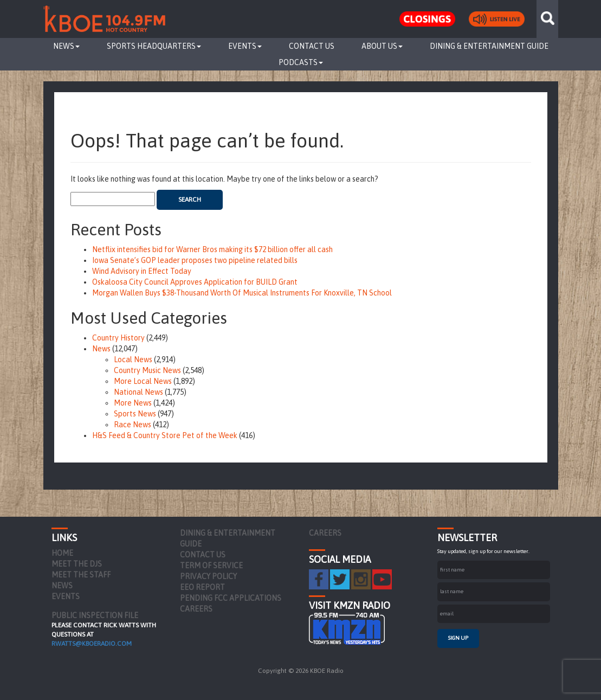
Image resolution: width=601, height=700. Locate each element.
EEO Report (202, 587)
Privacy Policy (208, 576)
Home (62, 553)
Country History (118, 338)
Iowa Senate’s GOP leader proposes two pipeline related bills (195, 260)
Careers (196, 609)
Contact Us (312, 46)
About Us (382, 46)
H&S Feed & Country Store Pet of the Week (165, 435)
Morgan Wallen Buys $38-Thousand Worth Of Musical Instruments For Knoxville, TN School (242, 293)
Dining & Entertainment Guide (489, 46)
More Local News (143, 381)
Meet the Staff (81, 575)
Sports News (135, 414)
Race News (133, 425)
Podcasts (301, 62)
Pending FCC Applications (231, 598)
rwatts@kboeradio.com (92, 644)
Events (245, 46)
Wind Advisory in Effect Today (142, 271)
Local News (133, 359)
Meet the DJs (77, 564)
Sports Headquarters (154, 46)
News (66, 46)
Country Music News (147, 370)
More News (133, 403)
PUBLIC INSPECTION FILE (95, 615)
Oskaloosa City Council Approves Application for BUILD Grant (195, 282)
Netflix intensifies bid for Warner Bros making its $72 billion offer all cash (212, 249)
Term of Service (211, 566)
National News (138, 392)
